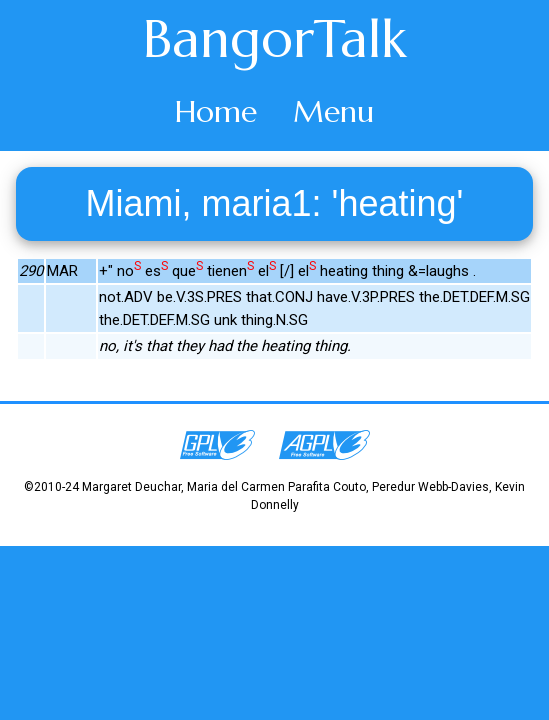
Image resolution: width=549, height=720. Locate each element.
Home (216, 111)
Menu (333, 111)
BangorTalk (275, 39)
